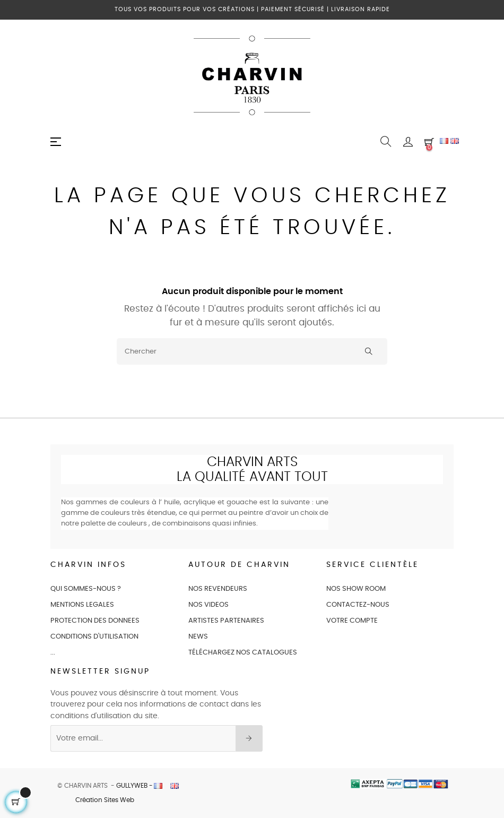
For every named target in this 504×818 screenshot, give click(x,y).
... (53, 653)
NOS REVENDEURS (218, 589)
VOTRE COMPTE (352, 621)
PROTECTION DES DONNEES (95, 621)
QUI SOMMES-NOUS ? (86, 589)
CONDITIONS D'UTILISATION (94, 637)
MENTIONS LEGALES (82, 605)
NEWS (198, 637)
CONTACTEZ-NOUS (358, 605)
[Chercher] (252, 351)
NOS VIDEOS (208, 605)
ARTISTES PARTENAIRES (226, 621)
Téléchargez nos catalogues (243, 653)
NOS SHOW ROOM (356, 589)
